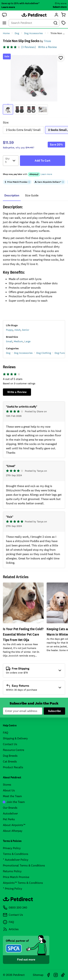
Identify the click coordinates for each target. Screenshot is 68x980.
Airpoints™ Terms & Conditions (23, 883)
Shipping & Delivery (15, 738)
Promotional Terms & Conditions (24, 865)
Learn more (8, 7)
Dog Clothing (44, 353)
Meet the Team (12, 796)
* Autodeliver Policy (16, 860)
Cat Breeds (10, 761)
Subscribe (54, 711)
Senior (26, 330)
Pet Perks (9, 819)
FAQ (6, 733)
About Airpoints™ (14, 825)
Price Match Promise (16, 877)
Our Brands (10, 808)
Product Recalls (13, 767)
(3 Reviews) (28, 47)
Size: (6, 122)
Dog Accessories (23, 353)
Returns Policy (12, 871)
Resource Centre (14, 750)
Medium (18, 341)
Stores (7, 785)
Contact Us (10, 744)
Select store (60, 7)
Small (9, 341)
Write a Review (47, 47)
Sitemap (38, 975)
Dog (8, 353)
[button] (4, 15)
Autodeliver (10, 813)
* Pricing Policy (13, 889)
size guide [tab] (32, 195)
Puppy (9, 330)
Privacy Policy (12, 848)
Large (27, 341)
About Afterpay (13, 831)
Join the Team (14, 802)
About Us (9, 790)
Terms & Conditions (16, 854)
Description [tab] (12, 195)
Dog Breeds (10, 756)
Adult (17, 330)
